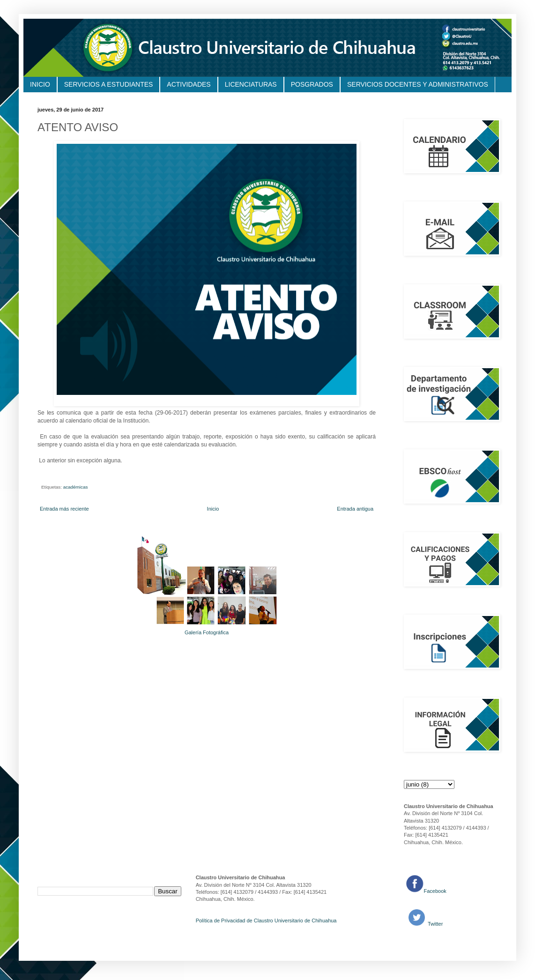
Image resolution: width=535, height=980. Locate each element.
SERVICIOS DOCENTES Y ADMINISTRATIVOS (418, 84)
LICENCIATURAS (251, 84)
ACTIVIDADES (189, 84)
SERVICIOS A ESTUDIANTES (109, 84)
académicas (76, 487)
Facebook (435, 891)
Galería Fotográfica (207, 632)
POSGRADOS (312, 84)
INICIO (40, 84)
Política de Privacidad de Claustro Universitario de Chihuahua (266, 921)
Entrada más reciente (64, 509)
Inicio (213, 509)
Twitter (435, 924)
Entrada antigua (355, 509)
